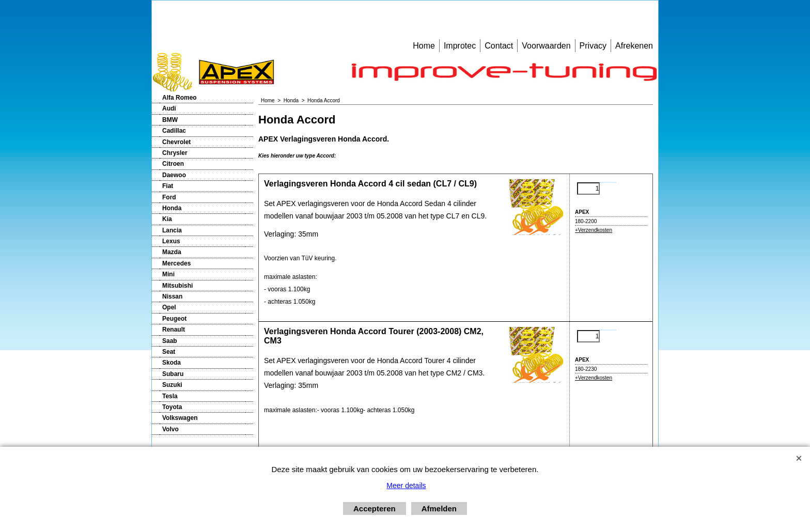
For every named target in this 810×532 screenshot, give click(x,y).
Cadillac (174, 131)
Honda (172, 208)
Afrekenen (634, 46)
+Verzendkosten (594, 230)
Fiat (168, 186)
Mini (168, 274)
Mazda (172, 252)
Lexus (171, 241)
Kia (167, 219)
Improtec (460, 46)
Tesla (170, 396)
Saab (170, 341)
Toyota (172, 407)
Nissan (172, 296)
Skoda (172, 363)
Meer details (406, 486)
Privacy (593, 46)
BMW (170, 120)
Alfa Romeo (180, 98)
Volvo (170, 429)
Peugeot (174, 319)
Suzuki (172, 385)
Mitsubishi (177, 286)
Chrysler (175, 153)
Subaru (173, 374)
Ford (169, 197)
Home (424, 46)
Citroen (173, 164)
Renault (174, 330)
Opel (169, 307)
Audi (169, 108)
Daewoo (174, 175)
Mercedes (176, 263)
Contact (499, 46)
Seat (169, 352)
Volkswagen (180, 418)
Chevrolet (176, 142)
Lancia (172, 230)
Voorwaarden (546, 46)
